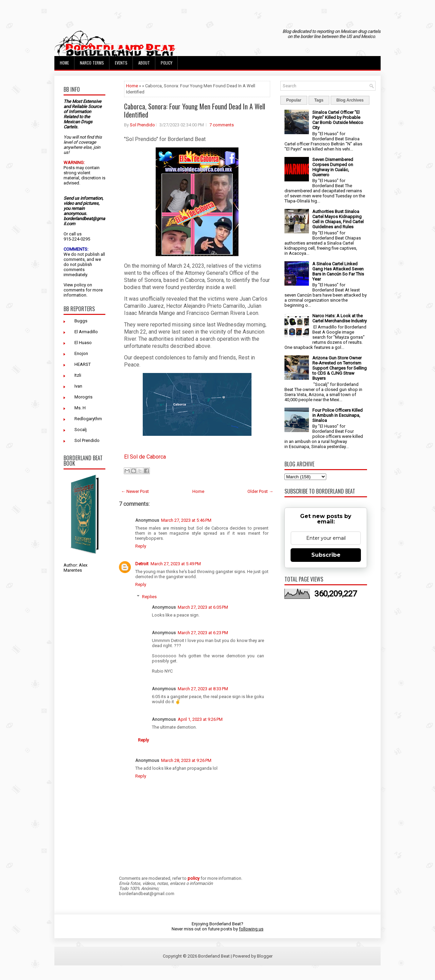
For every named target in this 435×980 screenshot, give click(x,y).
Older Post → (260, 491)
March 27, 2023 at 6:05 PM (203, 607)
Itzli (78, 375)
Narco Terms (92, 63)
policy (80, 285)
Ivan (78, 386)
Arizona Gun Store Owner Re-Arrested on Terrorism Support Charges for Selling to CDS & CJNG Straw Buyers (340, 368)
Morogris (83, 397)
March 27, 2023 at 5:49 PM (176, 564)
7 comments (222, 125)
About (144, 63)
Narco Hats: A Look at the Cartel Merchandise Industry (340, 318)
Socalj (81, 430)
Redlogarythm (88, 419)
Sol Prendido (87, 440)
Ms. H (80, 408)
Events (121, 63)
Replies (149, 597)
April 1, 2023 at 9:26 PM (200, 719)
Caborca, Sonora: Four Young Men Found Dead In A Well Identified (195, 110)
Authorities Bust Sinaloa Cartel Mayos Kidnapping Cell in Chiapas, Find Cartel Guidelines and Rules (338, 219)
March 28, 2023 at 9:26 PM (186, 760)
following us (251, 929)
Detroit (142, 564)
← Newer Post (135, 491)
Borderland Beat (214, 956)
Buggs (81, 321)
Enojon (81, 353)
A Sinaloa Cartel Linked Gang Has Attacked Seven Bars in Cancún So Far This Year (338, 271)
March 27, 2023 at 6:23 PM (203, 633)
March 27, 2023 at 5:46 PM (186, 520)
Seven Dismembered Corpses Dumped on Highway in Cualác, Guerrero (333, 167)
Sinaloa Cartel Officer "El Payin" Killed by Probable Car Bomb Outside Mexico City (338, 120)
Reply (141, 546)
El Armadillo (86, 332)
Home (64, 63)
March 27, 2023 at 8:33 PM (203, 689)
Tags (319, 100)
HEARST (83, 364)
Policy (167, 63)
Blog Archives (350, 100)
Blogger (265, 956)
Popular (294, 100)
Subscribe (326, 555)
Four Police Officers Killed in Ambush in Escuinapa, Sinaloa (337, 415)
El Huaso (83, 343)
